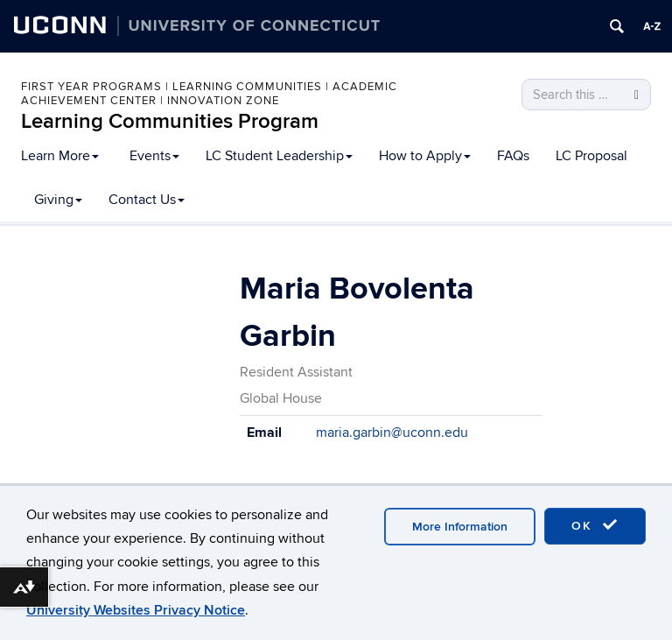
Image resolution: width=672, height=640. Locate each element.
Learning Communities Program (170, 121)
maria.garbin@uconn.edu (392, 433)
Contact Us (147, 200)
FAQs (513, 156)
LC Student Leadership (279, 156)
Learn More (60, 156)
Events (154, 156)
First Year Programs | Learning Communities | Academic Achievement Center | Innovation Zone (209, 94)
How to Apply (425, 156)
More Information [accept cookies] (460, 527)
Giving (58, 200)
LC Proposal (591, 156)
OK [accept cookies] (595, 525)
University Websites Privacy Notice (136, 610)
